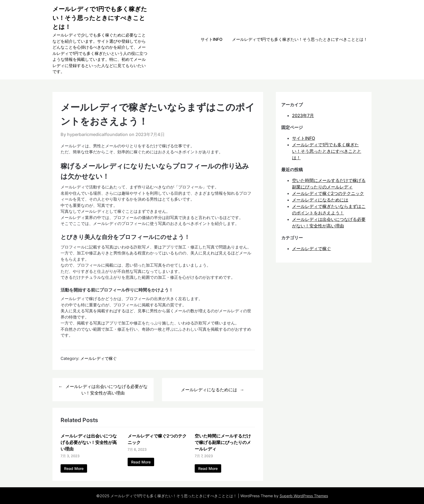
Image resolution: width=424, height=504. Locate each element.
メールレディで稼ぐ (99, 358)
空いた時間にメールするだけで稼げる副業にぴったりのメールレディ (223, 442)
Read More (74, 468)
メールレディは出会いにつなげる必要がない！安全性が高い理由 (107, 390)
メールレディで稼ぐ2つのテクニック (328, 193)
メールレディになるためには (209, 390)
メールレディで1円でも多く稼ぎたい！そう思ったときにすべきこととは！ (100, 18)
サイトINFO (212, 39)
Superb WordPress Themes (304, 496)
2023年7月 (303, 115)
